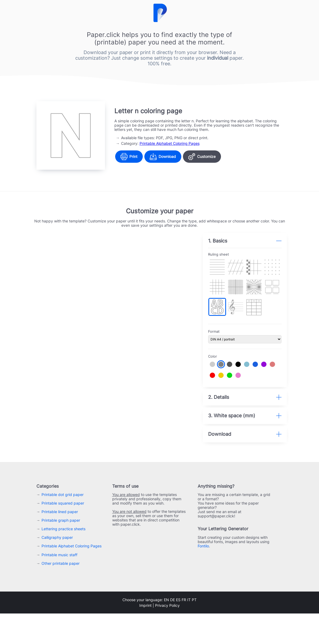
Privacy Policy (167, 636)
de (172, 630)
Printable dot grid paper (63, 525)
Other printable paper (61, 594)
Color (216, 353)
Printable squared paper (63, 534)
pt (194, 630)
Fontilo (203, 577)
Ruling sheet (222, 254)
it (189, 630)
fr (184, 630)
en (166, 630)
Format (217, 329)
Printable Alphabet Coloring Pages (170, 143)
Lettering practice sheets (63, 560)
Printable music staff (59, 585)
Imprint (145, 636)
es (178, 630)
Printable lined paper (60, 542)
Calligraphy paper (57, 568)
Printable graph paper (61, 551)
